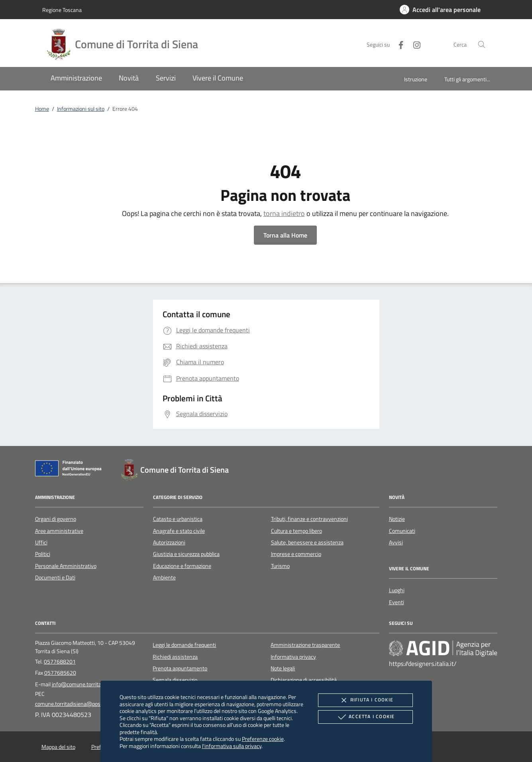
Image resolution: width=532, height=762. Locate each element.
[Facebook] (398, 44)
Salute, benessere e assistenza (307, 542)
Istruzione (416, 79)
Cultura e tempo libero (296, 531)
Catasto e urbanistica (178, 519)
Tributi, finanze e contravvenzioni (309, 519)
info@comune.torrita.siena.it (86, 684)
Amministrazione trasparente (305, 645)
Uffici (41, 542)
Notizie (397, 519)
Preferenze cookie (263, 739)
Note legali (283, 668)
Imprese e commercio (296, 554)
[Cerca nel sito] (482, 44)
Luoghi (397, 590)
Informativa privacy (293, 657)
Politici (43, 554)
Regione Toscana (62, 10)
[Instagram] (414, 44)
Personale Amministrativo (66, 566)
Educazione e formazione (182, 566)
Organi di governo (56, 519)
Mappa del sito (58, 747)
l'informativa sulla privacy (232, 746)
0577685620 (60, 673)
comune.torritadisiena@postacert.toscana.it (87, 704)
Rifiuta (365, 700)
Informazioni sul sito (81, 109)
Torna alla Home (285, 235)
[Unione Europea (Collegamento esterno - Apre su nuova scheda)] (71, 470)
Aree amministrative (59, 531)
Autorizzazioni (169, 542)
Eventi (397, 602)
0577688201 (60, 662)
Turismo (280, 566)
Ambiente (164, 577)
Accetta (365, 717)
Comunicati (402, 531)
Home (42, 109)
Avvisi (396, 542)
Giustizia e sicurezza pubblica (186, 554)
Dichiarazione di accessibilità (304, 680)
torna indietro (284, 213)
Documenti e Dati (55, 577)
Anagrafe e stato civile (179, 531)
